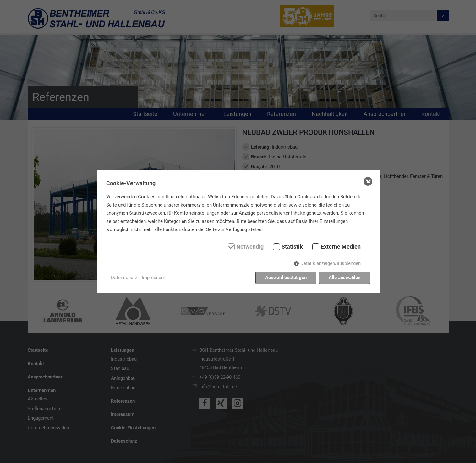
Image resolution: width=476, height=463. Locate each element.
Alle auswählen (345, 278)
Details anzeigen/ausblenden (331, 263)
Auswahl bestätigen (286, 278)
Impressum (153, 278)
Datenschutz (124, 278)
